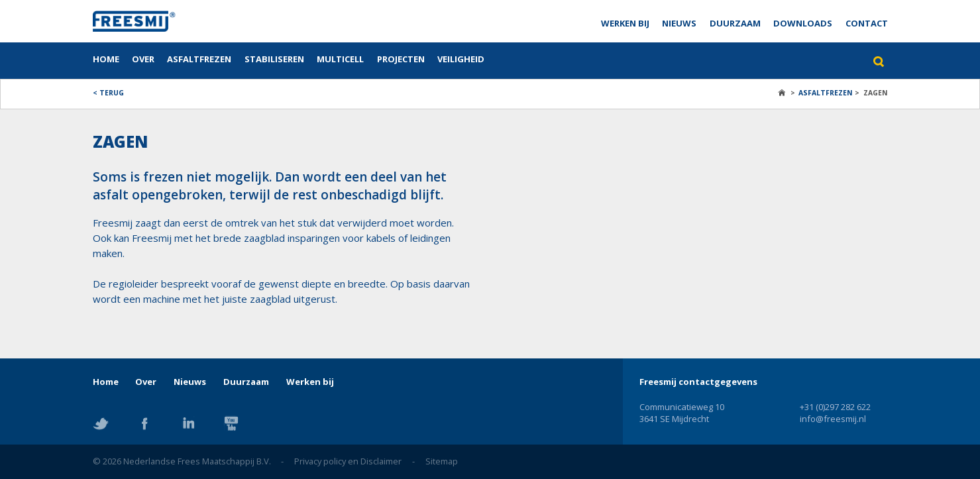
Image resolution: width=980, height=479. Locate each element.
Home (106, 59)
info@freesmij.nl (833, 419)
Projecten (401, 59)
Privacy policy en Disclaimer (348, 461)
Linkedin (188, 423)
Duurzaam (735, 23)
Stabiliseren (274, 59)
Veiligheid (461, 59)
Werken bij (625, 23)
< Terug (108, 93)
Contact (867, 23)
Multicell (340, 59)
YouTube (231, 423)
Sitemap (442, 461)
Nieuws (679, 23)
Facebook (144, 423)
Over (143, 59)
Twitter (101, 423)
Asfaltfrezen (199, 59)
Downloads (803, 23)
